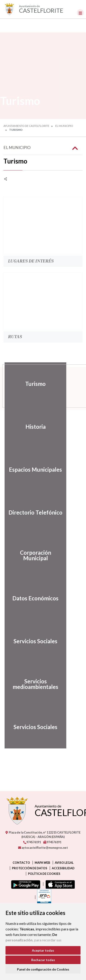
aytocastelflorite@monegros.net (43, 848)
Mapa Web (42, 863)
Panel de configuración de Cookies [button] (43, 969)
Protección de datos (30, 868)
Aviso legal (64, 863)
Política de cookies (44, 874)
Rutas (15, 336)
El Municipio (64, 126)
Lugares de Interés (31, 261)
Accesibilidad (63, 868)
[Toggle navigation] (80, 13)
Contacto (21, 863)
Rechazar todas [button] (43, 960)
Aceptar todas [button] (43, 950)
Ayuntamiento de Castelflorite (26, 126)
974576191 (32, 842)
